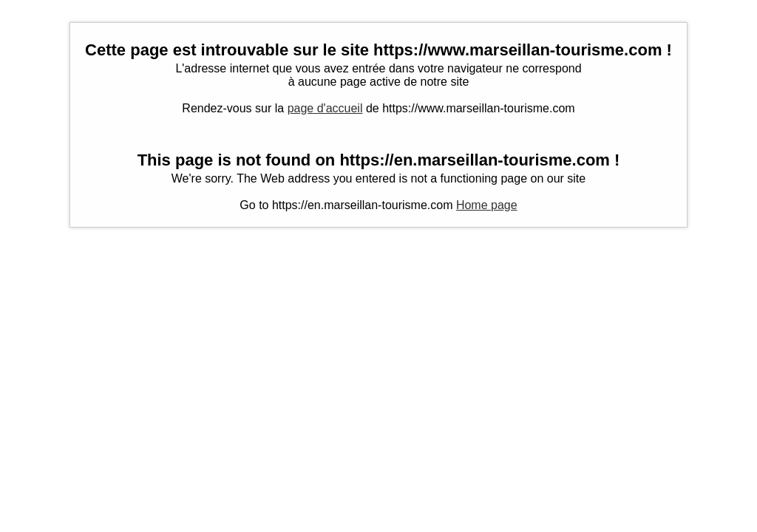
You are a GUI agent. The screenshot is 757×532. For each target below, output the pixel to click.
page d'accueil (325, 108)
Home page (487, 205)
